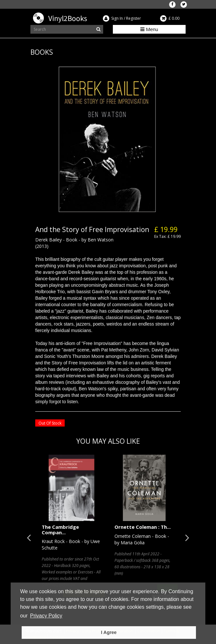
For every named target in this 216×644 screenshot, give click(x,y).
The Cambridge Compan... (60, 530)
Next (186, 538)
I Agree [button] (109, 632)
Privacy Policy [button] (46, 616)
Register (134, 18)
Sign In (117, 18)
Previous (30, 538)
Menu (149, 29)
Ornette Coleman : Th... (143, 527)
